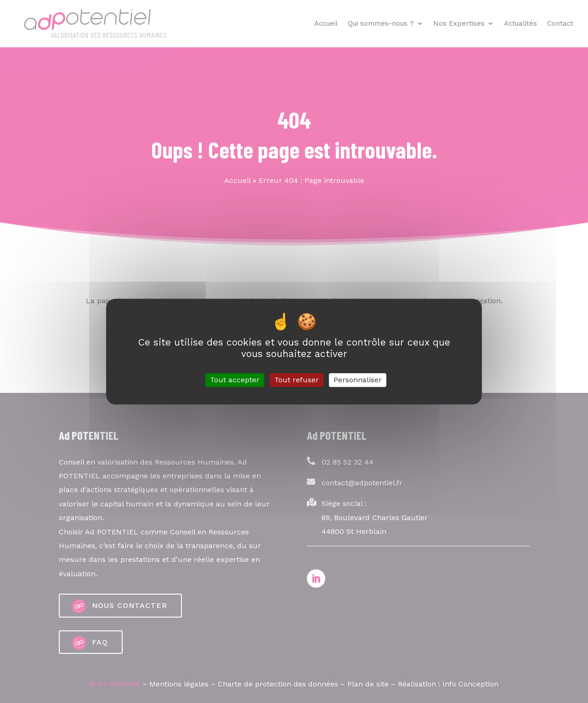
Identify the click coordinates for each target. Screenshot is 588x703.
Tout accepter (235, 380)
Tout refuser (297, 380)
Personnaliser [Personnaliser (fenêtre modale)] (358, 380)
